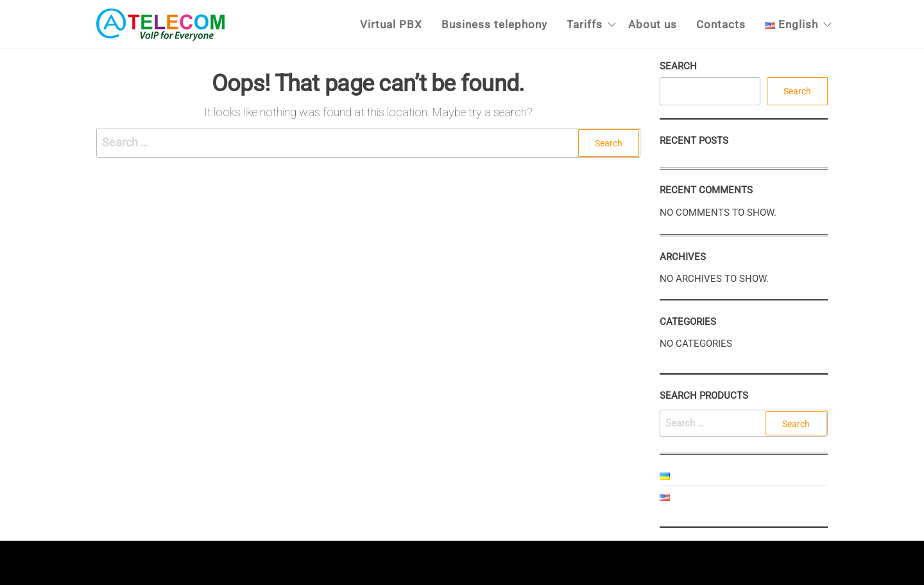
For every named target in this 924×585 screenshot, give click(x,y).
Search (678, 66)
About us (653, 24)
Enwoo (449, 562)
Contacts (721, 24)
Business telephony (494, 24)
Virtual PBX (391, 24)
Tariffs (585, 24)
